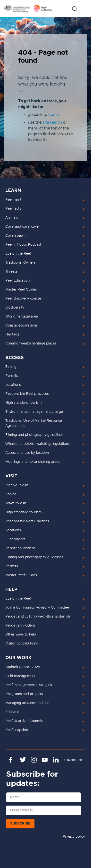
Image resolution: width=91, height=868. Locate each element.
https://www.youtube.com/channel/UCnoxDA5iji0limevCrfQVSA (45, 760)
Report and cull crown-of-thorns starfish (38, 617)
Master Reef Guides (21, 290)
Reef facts (13, 209)
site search (52, 122)
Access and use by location (27, 453)
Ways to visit (16, 503)
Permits (12, 376)
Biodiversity (15, 308)
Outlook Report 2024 (23, 667)
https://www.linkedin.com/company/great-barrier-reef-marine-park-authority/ (56, 760)
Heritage (12, 335)
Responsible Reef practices (27, 394)
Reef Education (17, 281)
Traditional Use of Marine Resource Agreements (34, 423)
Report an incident (20, 548)
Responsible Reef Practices (27, 521)
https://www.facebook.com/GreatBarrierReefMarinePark (12, 760)
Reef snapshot (17, 730)
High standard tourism (24, 403)
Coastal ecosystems (21, 326)
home (54, 115)
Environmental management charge (34, 412)
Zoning (11, 367)
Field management (20, 676)
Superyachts (15, 539)
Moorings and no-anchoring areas (33, 462)
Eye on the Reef (18, 254)
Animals (12, 218)
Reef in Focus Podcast (23, 245)
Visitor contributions (22, 644)
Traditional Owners (21, 263)
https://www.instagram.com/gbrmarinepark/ (34, 760)
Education (13, 712)
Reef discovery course (23, 299)
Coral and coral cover (23, 227)
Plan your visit (17, 485)
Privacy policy (74, 837)
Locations (13, 385)
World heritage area (22, 317)
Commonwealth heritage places (31, 344)
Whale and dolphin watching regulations (37, 444)
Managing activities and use (27, 703)
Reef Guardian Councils (24, 721)
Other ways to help (21, 635)
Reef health (14, 200)
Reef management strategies (29, 685)
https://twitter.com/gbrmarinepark (23, 760)
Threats (11, 272)
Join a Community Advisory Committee (37, 608)
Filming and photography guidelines (34, 435)
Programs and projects (24, 694)
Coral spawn (15, 236)
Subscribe (20, 824)
